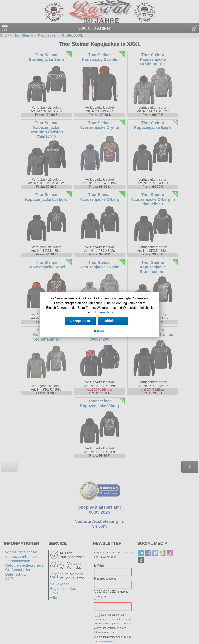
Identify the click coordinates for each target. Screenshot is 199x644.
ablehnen (113, 321)
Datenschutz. (105, 312)
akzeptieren (80, 321)
